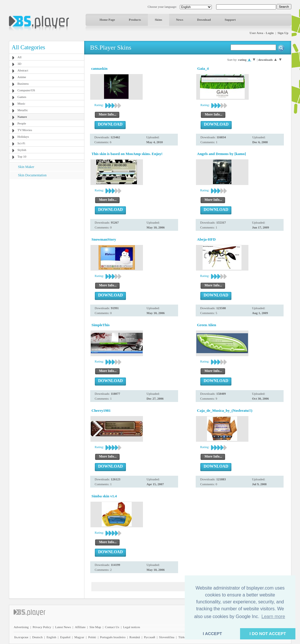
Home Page (107, 20)
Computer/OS (26, 90)
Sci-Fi (21, 143)
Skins (159, 20)
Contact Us (112, 627)
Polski (92, 637)
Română (135, 637)
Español (65, 637)
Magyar (79, 637)
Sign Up (283, 33)
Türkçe (183, 637)
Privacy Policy (42, 627)
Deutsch (37, 637)
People (22, 123)
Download (204, 20)
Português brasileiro (113, 637)
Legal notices (132, 627)
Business (23, 84)
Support (230, 20)
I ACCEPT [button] (213, 634)
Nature (22, 117)
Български (21, 637)
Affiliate (80, 627)
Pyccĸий (149, 637)
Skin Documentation (32, 175)
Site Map (95, 627)
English (51, 637)
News (180, 20)
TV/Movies (25, 130)
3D (19, 64)
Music (22, 103)
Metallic (23, 110)
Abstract (23, 70)
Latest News (63, 627)
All (20, 57)
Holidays (23, 137)
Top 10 (22, 156)
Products (135, 20)
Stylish (22, 150)
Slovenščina (167, 637)
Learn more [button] (273, 616)
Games (22, 97)
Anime (22, 77)
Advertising (21, 627)
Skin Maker (26, 167)
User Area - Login (262, 33)
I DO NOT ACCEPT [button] (268, 634)
